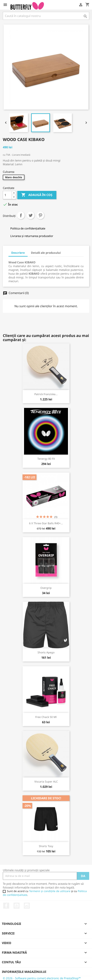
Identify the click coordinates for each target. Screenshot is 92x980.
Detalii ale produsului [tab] (46, 253)
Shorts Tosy (46, 846)
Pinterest (40, 215)
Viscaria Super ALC (46, 781)
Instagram (27, 906)
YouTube (17, 906)
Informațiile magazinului (24, 972)
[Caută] (46, 16)
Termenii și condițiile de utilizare (50, 891)
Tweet (31, 215)
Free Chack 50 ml (46, 717)
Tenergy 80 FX (46, 459)
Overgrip (46, 588)
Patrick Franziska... (46, 394)
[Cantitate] (7, 195)
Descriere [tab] (18, 253)
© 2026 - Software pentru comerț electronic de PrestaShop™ (42, 978)
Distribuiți (21, 215)
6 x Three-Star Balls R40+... (46, 523)
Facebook (6, 906)
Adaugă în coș (37, 195)
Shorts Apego (46, 652)
